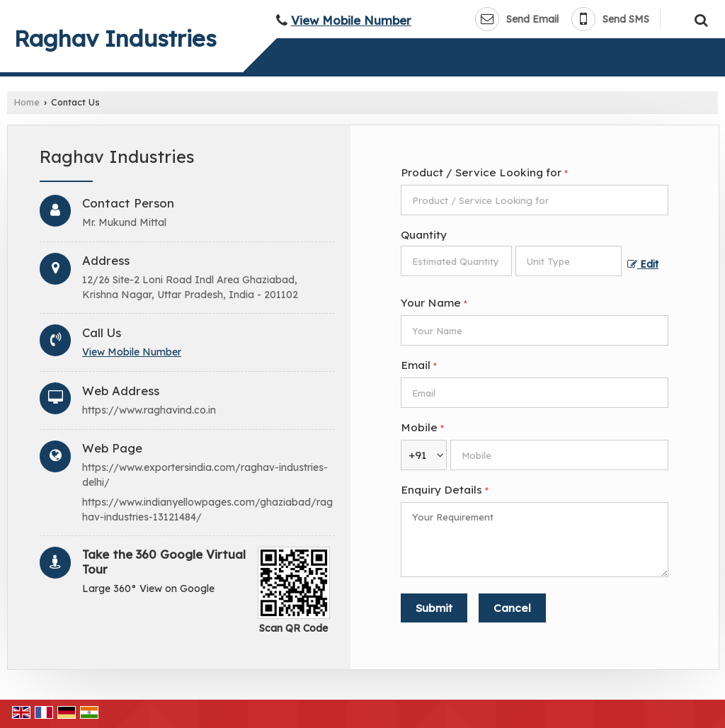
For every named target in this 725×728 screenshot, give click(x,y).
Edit (643, 264)
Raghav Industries (115, 38)
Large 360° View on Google (148, 588)
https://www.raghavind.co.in (149, 410)
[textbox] (569, 261)
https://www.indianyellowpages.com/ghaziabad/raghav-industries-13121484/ (207, 510)
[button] (351, 20)
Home (27, 102)
